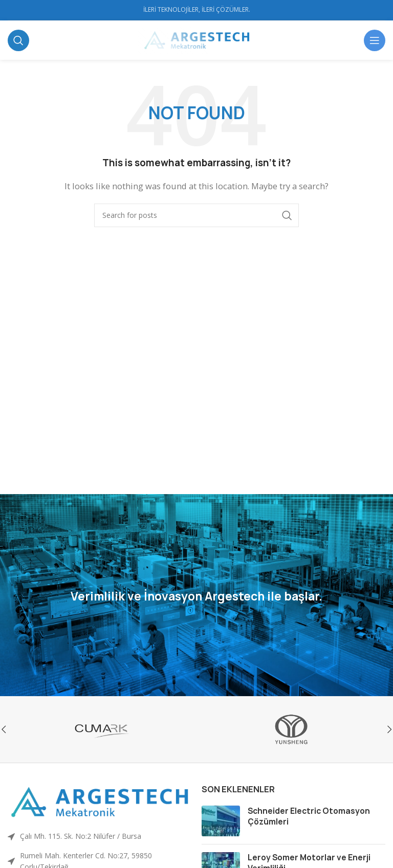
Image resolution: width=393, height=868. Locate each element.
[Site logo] (197, 39)
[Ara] (18, 40)
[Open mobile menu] (375, 40)
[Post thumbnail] (221, 821)
